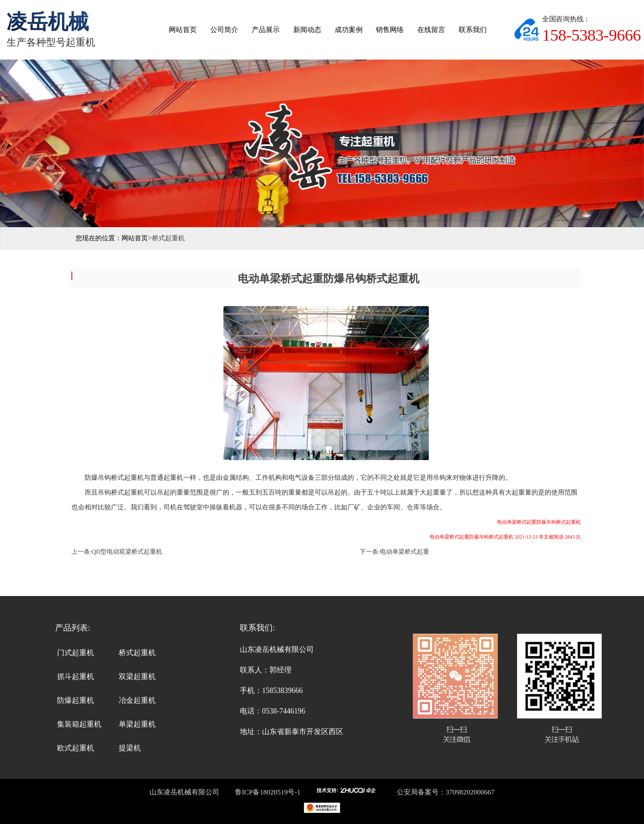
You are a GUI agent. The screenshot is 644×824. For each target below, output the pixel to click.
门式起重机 (76, 653)
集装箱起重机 (79, 724)
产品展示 (266, 30)
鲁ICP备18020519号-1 (267, 792)
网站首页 (183, 30)
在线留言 (431, 30)
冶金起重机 (137, 700)
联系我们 (473, 30)
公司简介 (224, 30)
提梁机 (130, 748)
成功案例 (349, 30)
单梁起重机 (137, 724)
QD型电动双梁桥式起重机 (127, 552)
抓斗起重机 (76, 677)
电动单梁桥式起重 (405, 552)
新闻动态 (307, 30)
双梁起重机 (137, 677)
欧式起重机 (76, 748)
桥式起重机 (137, 653)
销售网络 (390, 30)
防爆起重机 (76, 700)
